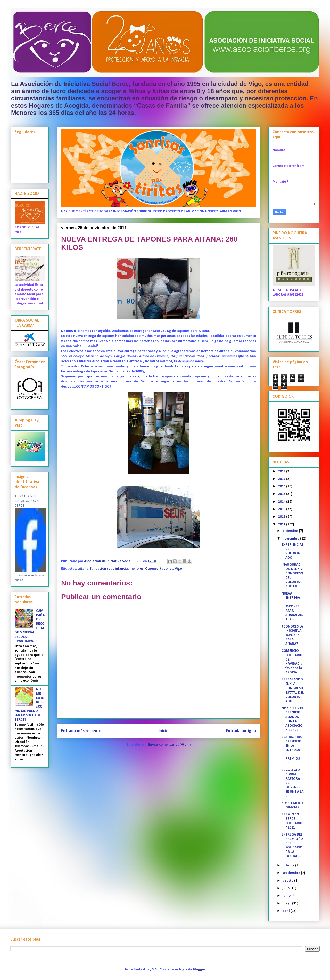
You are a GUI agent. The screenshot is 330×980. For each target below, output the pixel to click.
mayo (287, 903)
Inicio (164, 731)
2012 (282, 517)
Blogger (199, 970)
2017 (282, 479)
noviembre (291, 539)
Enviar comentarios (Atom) (170, 745)
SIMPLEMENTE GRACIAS (293, 805)
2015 (282, 494)
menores (137, 569)
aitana (83, 569)
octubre (289, 866)
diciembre (291, 531)
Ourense (152, 569)
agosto (288, 881)
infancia (121, 569)
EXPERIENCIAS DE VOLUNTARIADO (292, 551)
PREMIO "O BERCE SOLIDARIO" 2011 (292, 821)
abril (286, 911)
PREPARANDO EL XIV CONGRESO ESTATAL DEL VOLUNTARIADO (293, 690)
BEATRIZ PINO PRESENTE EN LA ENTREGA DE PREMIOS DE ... (292, 750)
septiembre (292, 873)
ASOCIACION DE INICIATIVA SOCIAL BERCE (27, 501)
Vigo (178, 569)
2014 (282, 502)
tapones (167, 569)
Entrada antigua (241, 731)
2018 (282, 472)
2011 (282, 524)
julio (286, 888)
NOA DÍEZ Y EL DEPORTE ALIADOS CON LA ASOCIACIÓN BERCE (292, 719)
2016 (282, 487)
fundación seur (102, 569)
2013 (282, 509)
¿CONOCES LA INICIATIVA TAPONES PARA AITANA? (292, 635)
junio (287, 896)
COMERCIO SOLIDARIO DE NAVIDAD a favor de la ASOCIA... (292, 662)
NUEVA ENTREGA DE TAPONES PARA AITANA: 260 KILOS (292, 607)
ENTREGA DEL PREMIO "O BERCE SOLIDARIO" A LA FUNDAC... (292, 845)
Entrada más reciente (81, 731)
